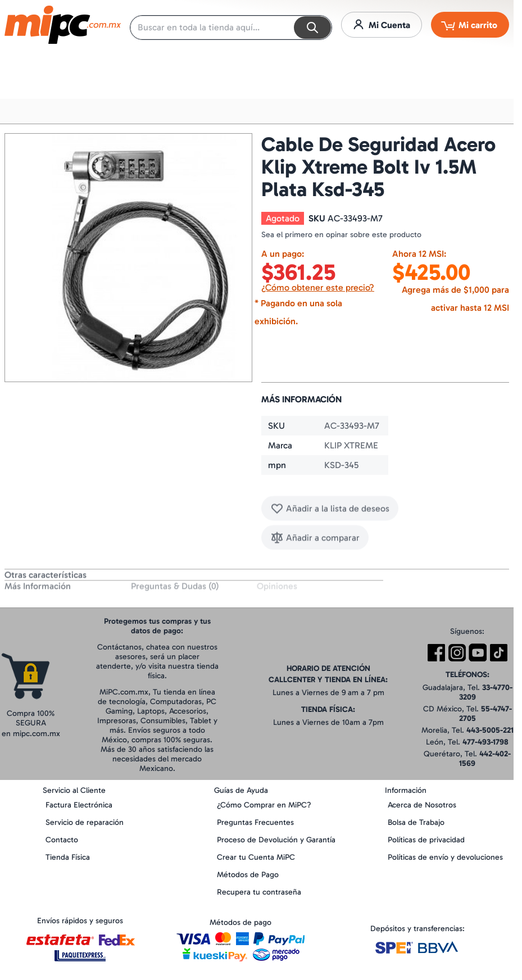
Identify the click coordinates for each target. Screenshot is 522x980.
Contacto (62, 840)
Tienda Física (68, 857)
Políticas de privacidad (426, 840)
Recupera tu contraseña (259, 892)
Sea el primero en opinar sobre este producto (341, 235)
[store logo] (63, 25)
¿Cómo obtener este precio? (318, 287)
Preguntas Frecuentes (255, 822)
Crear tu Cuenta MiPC (256, 857)
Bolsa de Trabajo (416, 822)
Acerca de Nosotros (422, 805)
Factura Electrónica (79, 805)
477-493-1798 (485, 742)
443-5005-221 (490, 730)
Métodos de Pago (248, 875)
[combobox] (231, 28)
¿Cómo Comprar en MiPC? (264, 805)
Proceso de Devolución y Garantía (276, 840)
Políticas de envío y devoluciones (445, 857)
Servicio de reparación (85, 822)
